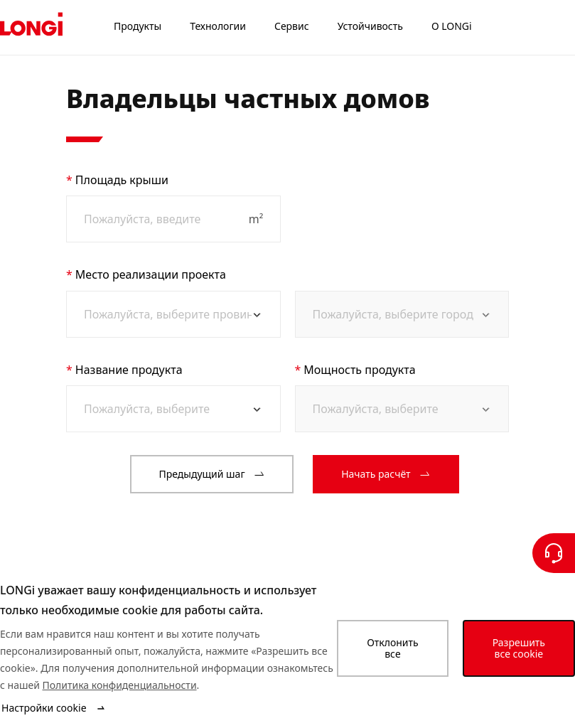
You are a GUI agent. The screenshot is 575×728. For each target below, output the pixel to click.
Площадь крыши (122, 180)
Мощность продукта (359, 370)
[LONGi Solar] (31, 28)
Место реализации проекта (151, 274)
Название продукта (129, 370)
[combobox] (168, 314)
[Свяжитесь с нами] (554, 553)
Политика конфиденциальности (120, 685)
